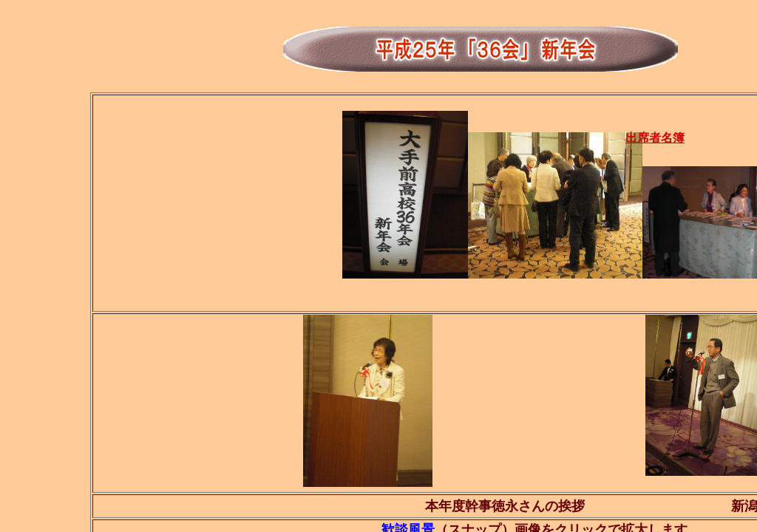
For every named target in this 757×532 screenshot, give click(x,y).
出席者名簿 (655, 138)
